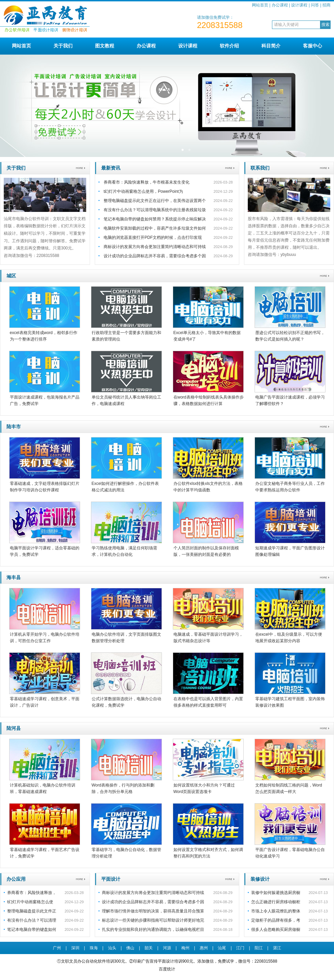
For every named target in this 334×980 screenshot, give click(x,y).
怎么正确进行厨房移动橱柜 (276, 902)
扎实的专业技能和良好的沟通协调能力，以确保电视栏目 (153, 929)
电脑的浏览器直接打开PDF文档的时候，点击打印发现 (153, 237)
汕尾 (222, 948)
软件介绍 (229, 46)
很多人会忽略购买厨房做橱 (276, 929)
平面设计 (111, 879)
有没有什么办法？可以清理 (32, 920)
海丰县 (14, 577)
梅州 (185, 948)
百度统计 (167, 969)
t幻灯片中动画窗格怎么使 (30, 902)
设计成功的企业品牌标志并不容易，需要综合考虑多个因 (155, 256)
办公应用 (16, 879)
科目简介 (271, 46)
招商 (327, 5)
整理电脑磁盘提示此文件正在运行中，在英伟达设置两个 (155, 201)
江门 (240, 948)
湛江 (277, 948)
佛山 (130, 948)
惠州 (204, 948)
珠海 (94, 948)
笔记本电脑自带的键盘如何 (32, 929)
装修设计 (260, 879)
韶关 (149, 948)
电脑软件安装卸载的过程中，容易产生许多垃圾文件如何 (155, 228)
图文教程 (105, 46)
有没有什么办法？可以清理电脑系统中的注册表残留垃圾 (155, 210)
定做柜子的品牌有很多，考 (276, 920)
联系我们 (260, 168)
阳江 (259, 948)
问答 (315, 5)
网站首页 (260, 5)
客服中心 (313, 46)
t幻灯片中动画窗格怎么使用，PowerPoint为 (143, 191)
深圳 (75, 948)
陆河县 (14, 728)
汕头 (112, 948)
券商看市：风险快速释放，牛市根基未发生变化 (147, 182)
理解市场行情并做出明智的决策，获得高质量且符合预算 (153, 911)
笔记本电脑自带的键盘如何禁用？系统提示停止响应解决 (155, 219)
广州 (57, 948)
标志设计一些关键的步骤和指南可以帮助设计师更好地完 (153, 920)
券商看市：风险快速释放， (32, 893)
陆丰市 (14, 427)
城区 (11, 276)
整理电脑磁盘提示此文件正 (32, 911)
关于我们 (63, 46)
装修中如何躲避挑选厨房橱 (276, 893)
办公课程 (280, 5)
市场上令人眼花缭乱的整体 (276, 911)
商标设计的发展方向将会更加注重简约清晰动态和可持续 (155, 247)
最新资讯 (111, 168)
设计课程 (299, 5)
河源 (167, 948)
